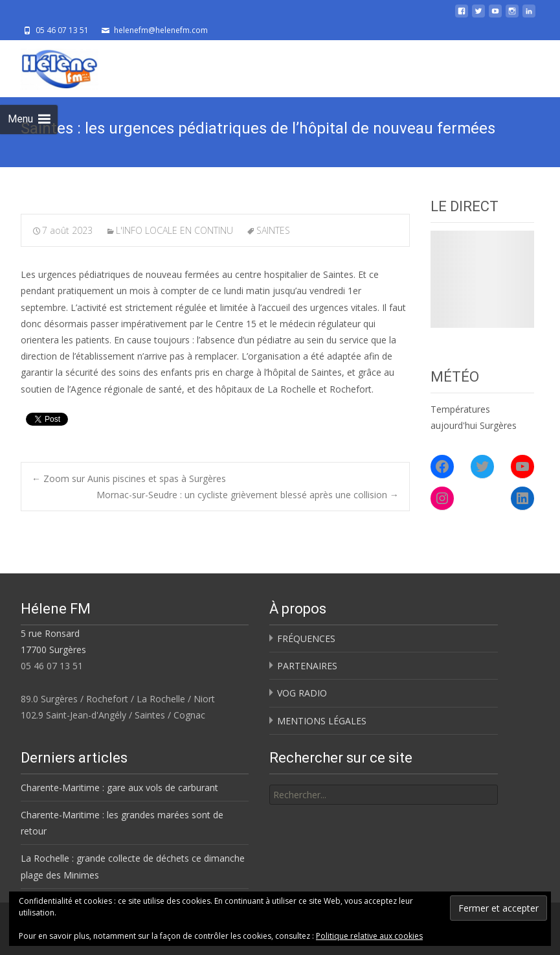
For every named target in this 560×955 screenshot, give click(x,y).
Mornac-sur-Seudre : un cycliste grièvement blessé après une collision (248, 495)
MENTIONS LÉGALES (322, 721)
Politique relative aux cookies (369, 936)
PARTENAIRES (307, 666)
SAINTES (273, 230)
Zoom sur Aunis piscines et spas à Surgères (129, 478)
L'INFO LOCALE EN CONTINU (174, 230)
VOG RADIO (302, 693)
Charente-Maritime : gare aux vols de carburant (119, 788)
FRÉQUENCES (306, 639)
